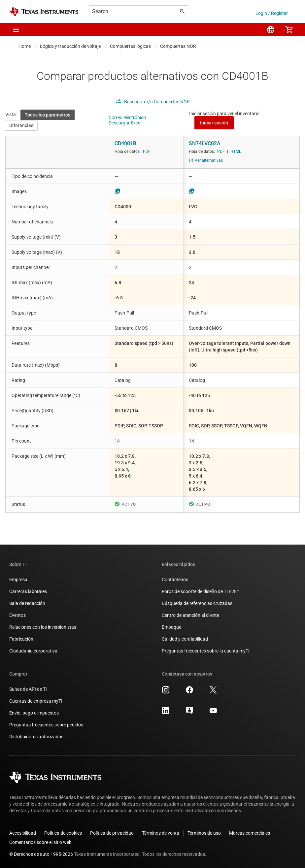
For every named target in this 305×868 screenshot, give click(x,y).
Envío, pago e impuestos (34, 713)
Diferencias (21, 125)
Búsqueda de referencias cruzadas (197, 603)
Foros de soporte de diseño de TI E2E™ (201, 591)
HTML (236, 151)
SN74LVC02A (205, 143)
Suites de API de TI (28, 689)
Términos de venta (161, 833)
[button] (16, 30)
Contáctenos (175, 580)
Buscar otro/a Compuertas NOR (153, 102)
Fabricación (21, 639)
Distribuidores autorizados (36, 737)
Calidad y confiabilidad (185, 639)
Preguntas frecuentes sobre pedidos (46, 725)
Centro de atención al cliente (190, 615)
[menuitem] (271, 30)
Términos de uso (204, 833)
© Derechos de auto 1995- (41, 854)
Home (25, 46)
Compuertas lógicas (130, 46)
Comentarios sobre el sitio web (40, 842)
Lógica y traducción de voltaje (70, 46)
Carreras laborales (28, 591)
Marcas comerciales (250, 833)
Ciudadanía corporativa (33, 651)
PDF (147, 151)
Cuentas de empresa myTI (36, 701)
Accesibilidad (23, 833)
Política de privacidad (112, 833)
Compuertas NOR (178, 46)
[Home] (44, 12)
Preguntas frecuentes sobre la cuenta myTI (206, 651)
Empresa (18, 580)
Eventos (17, 615)
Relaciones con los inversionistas (43, 627)
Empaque (171, 627)
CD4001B (125, 143)
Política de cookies (63, 833)
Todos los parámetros (48, 115)
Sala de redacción (27, 603)
